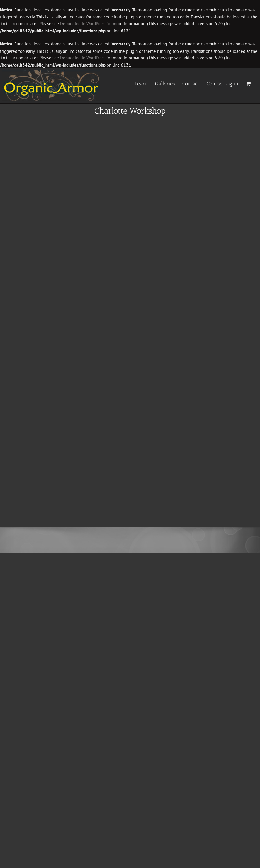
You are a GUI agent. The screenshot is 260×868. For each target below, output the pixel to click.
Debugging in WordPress (83, 24)
